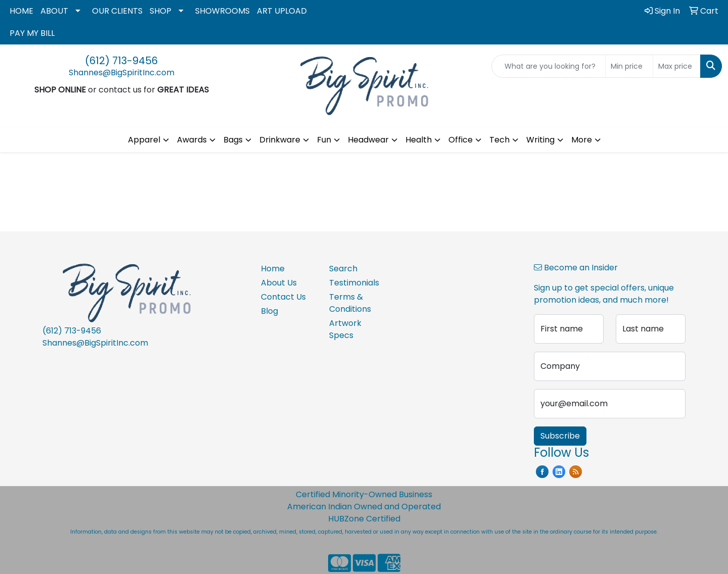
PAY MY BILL (32, 33)
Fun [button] (324, 140)
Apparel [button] (144, 140)
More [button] (582, 140)
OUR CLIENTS (117, 11)
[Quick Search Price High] (677, 66)
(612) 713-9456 (121, 61)
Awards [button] (192, 140)
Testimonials (354, 283)
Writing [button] (540, 140)
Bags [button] (233, 140)
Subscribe (560, 436)
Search (343, 269)
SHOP (161, 11)
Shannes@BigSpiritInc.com (122, 73)
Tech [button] (499, 140)
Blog (269, 311)
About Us (279, 283)
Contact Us (283, 297)
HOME (21, 11)
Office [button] (461, 140)
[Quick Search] (549, 66)
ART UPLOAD (282, 11)
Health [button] (419, 140)
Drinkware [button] (280, 140)
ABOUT (54, 11)
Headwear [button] (368, 140)
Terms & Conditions (350, 303)
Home (273, 269)
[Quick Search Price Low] (629, 66)
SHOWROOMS (222, 11)
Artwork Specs (345, 329)
